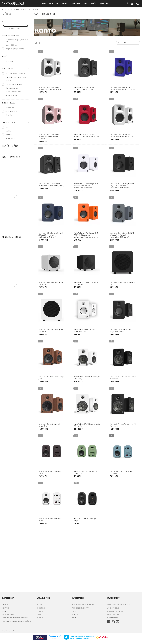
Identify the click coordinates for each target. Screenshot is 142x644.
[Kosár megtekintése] (138, 3)
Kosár (39, 615)
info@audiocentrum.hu (117, 611)
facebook (109, 622)
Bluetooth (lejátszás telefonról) (15, 74)
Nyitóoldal (5, 605)
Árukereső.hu (55, 639)
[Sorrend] (128, 43)
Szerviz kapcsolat (113, 615)
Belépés (40, 605)
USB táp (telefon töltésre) (13, 92)
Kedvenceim (41, 618)
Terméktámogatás (8, 615)
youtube (117, 622)
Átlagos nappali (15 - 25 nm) (15, 49)
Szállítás (75, 615)
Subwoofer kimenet (12, 95)
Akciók (8, 127)
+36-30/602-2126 (114, 608)
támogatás (104, 3)
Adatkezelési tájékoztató (81, 608)
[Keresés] (127, 3)
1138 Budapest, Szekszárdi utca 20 (119, 605)
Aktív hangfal (10, 108)
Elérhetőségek (112, 618)
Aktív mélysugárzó (11, 111)
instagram (113, 622)
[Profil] (132, 3)
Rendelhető (9, 135)
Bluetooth (9, 115)
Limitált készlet (10, 138)
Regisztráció (41, 608)
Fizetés (74, 611)
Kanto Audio (10, 61)
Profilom (40, 611)
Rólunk (75, 618)
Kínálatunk (5, 608)
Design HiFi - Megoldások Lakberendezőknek (16, 621)
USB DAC (8, 81)
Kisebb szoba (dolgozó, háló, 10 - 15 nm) (17, 41)
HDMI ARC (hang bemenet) (14, 84)
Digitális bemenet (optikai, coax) (16, 77)
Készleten (8, 131)
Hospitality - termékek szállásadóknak (15, 618)
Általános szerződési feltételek (83, 605)
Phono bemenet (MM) (12, 88)
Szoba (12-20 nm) (11, 45)
